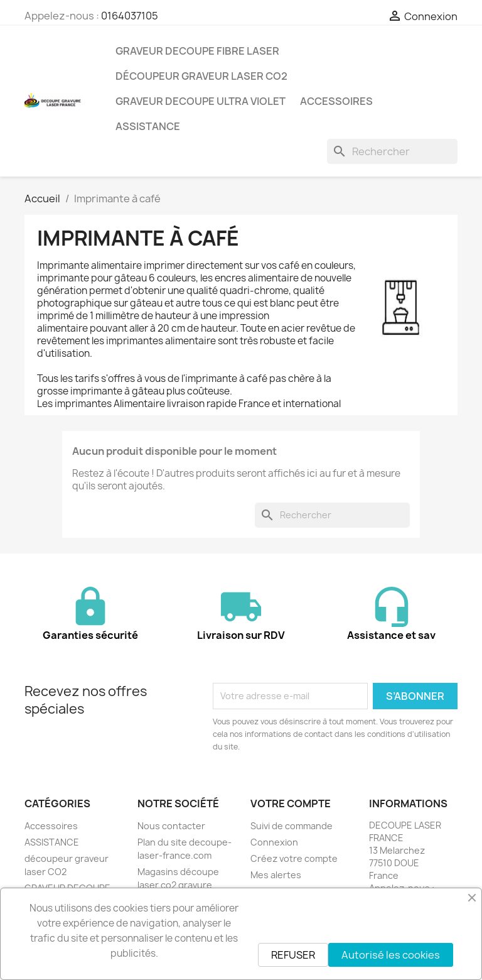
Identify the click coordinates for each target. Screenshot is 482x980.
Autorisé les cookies (391, 955)
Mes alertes (276, 875)
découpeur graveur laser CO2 (201, 76)
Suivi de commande (292, 826)
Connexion (274, 842)
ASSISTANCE (148, 126)
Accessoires (336, 101)
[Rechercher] (392, 151)
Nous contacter (171, 826)
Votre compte (291, 803)
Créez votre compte (294, 858)
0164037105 (130, 16)
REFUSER (293, 955)
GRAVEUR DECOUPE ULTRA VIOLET (201, 101)
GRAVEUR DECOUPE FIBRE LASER (197, 51)
